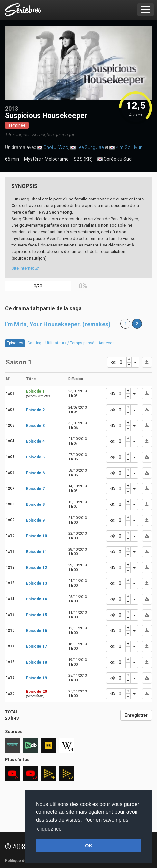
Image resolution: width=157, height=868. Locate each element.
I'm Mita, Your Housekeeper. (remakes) (58, 324)
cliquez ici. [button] (49, 829)
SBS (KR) (83, 159)
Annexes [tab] (106, 343)
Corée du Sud (115, 159)
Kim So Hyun (129, 147)
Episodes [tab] (15, 343)
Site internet (25, 268)
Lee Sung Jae (90, 147)
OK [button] (89, 846)
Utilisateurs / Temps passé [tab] (70, 343)
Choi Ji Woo (56, 147)
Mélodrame (57, 159)
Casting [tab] (34, 343)
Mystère (33, 159)
